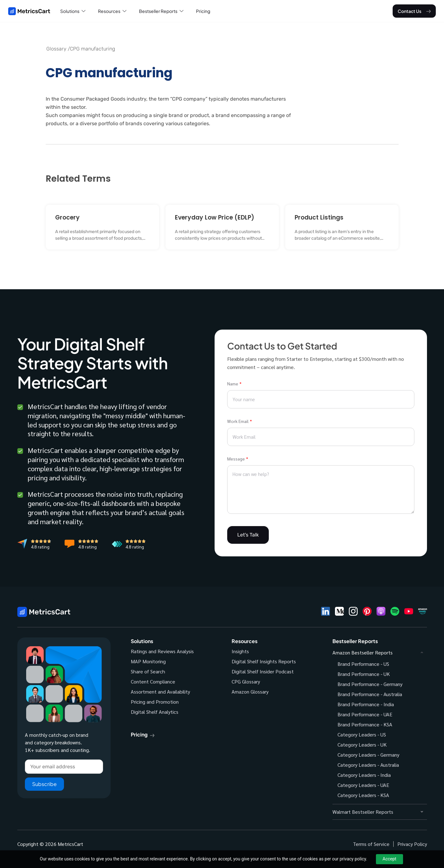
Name (233, 384)
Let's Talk (248, 535)
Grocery (67, 217)
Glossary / (58, 49)
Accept (389, 859)
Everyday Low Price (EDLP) (215, 217)
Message (236, 459)
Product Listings (319, 217)
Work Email (238, 421)
